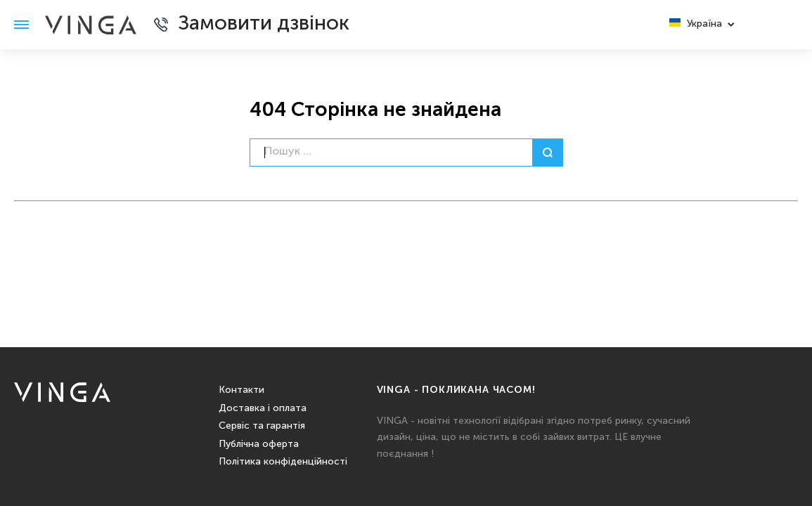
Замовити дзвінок (264, 24)
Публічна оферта (259, 444)
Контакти (241, 390)
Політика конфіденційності (283, 462)
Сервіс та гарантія (262, 426)
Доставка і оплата (263, 408)
